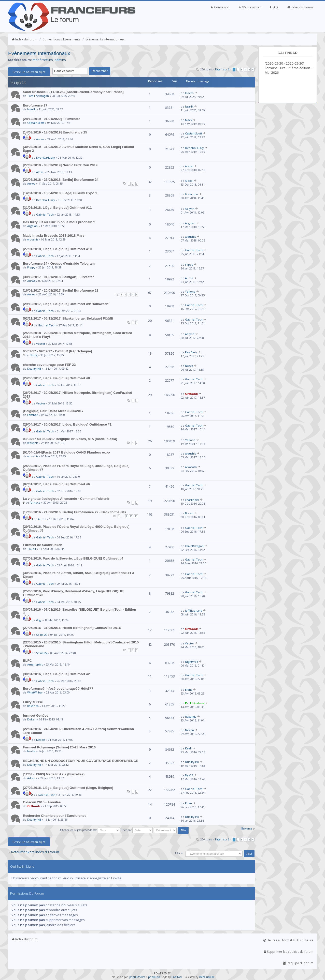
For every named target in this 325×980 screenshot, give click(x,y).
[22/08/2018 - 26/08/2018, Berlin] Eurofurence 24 (61, 180)
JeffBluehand (194, 610)
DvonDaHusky (46, 157)
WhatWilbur (35, 692)
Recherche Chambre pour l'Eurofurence (55, 816)
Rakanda (33, 706)
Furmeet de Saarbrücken (43, 545)
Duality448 (34, 368)
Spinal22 (42, 635)
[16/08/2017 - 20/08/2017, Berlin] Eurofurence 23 (61, 290)
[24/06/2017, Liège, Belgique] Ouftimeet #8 (56, 378)
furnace (35, 502)
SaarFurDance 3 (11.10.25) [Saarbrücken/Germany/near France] (73, 92)
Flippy (31, 267)
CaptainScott (36, 123)
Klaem (189, 93)
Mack (189, 120)
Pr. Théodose (195, 703)
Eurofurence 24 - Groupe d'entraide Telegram (59, 263)
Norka (31, 751)
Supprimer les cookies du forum (288, 952)
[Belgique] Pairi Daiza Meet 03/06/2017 (53, 411)
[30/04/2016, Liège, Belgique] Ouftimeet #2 (56, 674)
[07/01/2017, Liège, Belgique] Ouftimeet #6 (56, 484)
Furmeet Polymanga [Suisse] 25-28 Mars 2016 (59, 747)
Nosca (189, 366)
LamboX (33, 415)
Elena (189, 690)
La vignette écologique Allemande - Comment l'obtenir (66, 499)
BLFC (27, 661)
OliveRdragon (194, 546)
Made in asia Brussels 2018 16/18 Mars (54, 236)
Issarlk (31, 109)
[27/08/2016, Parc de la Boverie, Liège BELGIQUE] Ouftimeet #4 (73, 558)
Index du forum (300, 7)
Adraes (32, 778)
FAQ (274, 7)
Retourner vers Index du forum (35, 852)
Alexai (40, 172)
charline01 (192, 500)
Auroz (40, 139)
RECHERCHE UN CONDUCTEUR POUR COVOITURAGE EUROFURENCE (81, 761)
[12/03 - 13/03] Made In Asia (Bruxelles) (54, 774)
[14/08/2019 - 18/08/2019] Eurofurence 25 (55, 132)
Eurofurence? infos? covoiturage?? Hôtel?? (58, 689)
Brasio (189, 513)
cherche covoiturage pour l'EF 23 (49, 365)
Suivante (247, 828)
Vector (41, 344)
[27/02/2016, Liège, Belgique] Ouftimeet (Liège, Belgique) (68, 788)
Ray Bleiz (191, 352)
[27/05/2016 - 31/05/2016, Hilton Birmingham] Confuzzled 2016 (72, 628)
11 (136, 516)
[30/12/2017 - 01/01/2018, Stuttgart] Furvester (58, 277)
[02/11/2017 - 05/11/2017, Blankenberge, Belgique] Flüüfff (68, 318)
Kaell (188, 748)
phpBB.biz (154, 977)
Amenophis (35, 664)
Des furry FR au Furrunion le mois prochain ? (59, 222)
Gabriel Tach (45, 214)
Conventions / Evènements (61, 39)
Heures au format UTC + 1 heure (288, 940)
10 (131, 516)
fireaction (192, 194)
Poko (188, 803)
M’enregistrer (250, 7)
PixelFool (177, 977)
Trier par (137, 830)
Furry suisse (33, 702)
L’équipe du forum (298, 963)
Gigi (39, 620)
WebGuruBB (206, 977)
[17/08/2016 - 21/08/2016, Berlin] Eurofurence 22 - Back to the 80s (74, 512)
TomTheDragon (38, 96)
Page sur (222, 69)
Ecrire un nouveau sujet (29, 72)
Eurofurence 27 (35, 105)
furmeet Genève (36, 715)
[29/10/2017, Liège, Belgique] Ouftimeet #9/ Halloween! (66, 304)
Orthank (191, 394)
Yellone (190, 291)
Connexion (220, 7)
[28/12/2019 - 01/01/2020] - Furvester (51, 119)
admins (60, 60)
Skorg (34, 355)
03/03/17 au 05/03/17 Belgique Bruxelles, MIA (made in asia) (70, 439)
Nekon (41, 740)
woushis (33, 239)
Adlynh (190, 209)
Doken (32, 719)
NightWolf (192, 662)
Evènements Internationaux (105, 39)
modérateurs (43, 60)
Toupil (32, 549)
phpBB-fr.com (137, 977)
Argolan (32, 226)
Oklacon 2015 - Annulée (42, 802)
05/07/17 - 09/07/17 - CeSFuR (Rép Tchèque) (58, 351)
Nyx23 (189, 775)
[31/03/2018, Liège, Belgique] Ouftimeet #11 (57, 208)
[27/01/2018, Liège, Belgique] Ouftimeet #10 (57, 249)
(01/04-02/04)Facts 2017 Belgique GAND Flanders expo (66, 452)
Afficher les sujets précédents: (90, 830)
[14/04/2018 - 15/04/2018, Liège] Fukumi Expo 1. (60, 193)
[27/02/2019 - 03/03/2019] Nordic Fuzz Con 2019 (60, 165)
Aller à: (179, 853)
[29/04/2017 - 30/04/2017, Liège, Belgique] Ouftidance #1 (67, 424)
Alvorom (191, 467)
